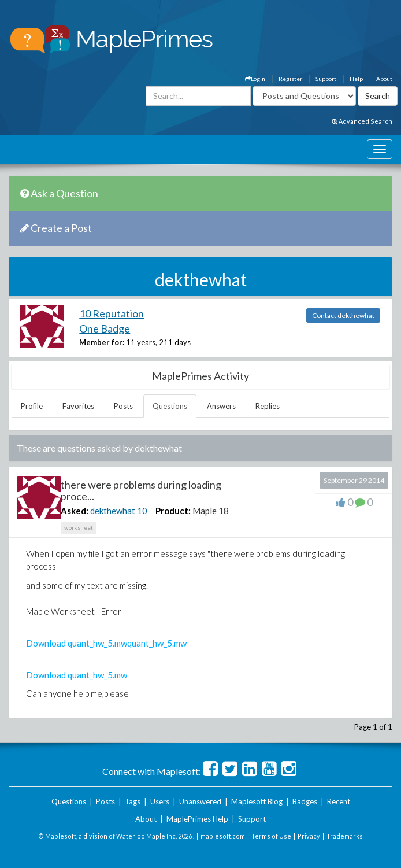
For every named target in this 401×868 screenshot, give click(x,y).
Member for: (102, 342)
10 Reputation (112, 313)
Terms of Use (271, 836)
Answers (221, 406)
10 (142, 511)
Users (160, 801)
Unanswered (200, 801)
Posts (123, 406)
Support (326, 79)
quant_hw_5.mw (157, 643)
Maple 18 (211, 511)
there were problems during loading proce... (141, 490)
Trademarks (345, 836)
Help (356, 79)
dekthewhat (113, 511)
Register (290, 79)
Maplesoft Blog (257, 801)
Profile (32, 406)
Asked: (75, 511)
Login (255, 79)
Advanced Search (362, 121)
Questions (170, 406)
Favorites (78, 406)
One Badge (105, 328)
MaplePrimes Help (197, 819)
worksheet (79, 527)
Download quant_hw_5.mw (77, 643)
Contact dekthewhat (343, 315)
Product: (173, 511)
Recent (339, 801)
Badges (305, 801)
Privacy (309, 836)
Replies (268, 406)
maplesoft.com (223, 836)
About (384, 79)
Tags (133, 801)
